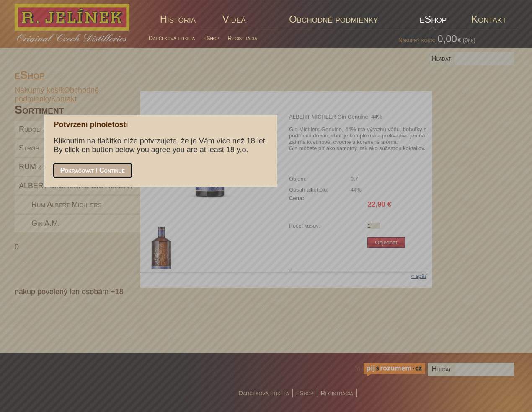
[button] (93, 171)
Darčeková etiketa (172, 38)
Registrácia (242, 38)
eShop (212, 38)
